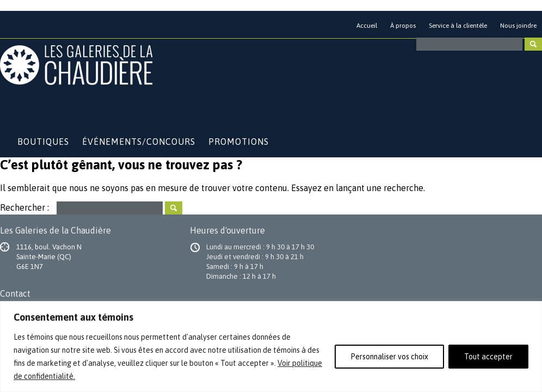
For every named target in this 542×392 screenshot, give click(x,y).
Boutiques (43, 142)
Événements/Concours (139, 142)
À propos (403, 26)
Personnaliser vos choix (389, 357)
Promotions (239, 142)
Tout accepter (488, 357)
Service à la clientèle (458, 26)
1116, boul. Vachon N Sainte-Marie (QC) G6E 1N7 (49, 257)
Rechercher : (24, 207)
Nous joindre (518, 26)
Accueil (367, 26)
